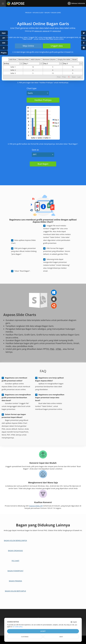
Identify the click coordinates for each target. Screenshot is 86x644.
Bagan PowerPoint (15, 571)
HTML (59, 349)
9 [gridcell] (73, 73)
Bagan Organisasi (15, 551)
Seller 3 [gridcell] (17, 73)
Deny (61, 637)
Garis (30, 93)
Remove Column (49, 59)
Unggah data (57, 46)
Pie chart (15, 561)
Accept (43, 631)
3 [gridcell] (73, 70)
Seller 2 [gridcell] (17, 70)
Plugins (4, 53)
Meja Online (28, 46)
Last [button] (79, 77)
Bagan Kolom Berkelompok (15, 540)
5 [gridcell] (53, 67)
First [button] (59, 77)
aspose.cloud (57, 31)
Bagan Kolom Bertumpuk (15, 591)
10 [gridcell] (33, 67)
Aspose (9, 3)
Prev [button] (64, 77)
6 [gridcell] (53, 70)
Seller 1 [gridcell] (17, 67)
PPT (35, 155)
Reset (75, 59)
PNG (52, 349)
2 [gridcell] (33, 70)
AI (4, 48)
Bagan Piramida (15, 581)
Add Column (36, 59)
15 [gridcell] (73, 67)
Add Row (13, 59)
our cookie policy (17, 627)
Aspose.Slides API (36, 506)
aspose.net (46, 31)
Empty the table (64, 59)
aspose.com (38, 31)
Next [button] (74, 77)
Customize (25, 637)
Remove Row (24, 59)
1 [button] (69, 77)
